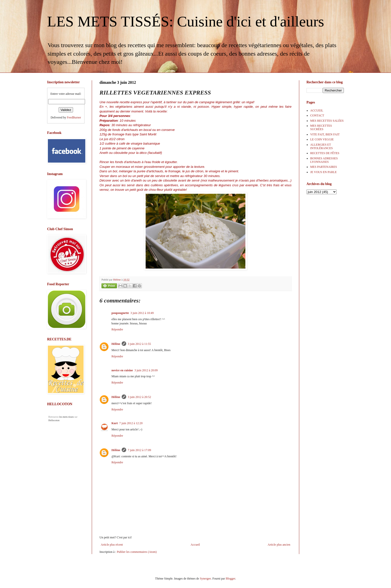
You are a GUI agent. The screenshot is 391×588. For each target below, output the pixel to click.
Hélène (116, 344)
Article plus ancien (279, 545)
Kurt (115, 423)
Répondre (117, 329)
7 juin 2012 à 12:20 (131, 423)
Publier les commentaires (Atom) (137, 552)
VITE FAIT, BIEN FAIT (325, 134)
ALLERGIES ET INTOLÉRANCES (321, 146)
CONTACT (317, 115)
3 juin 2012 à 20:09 (146, 370)
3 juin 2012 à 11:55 (139, 344)
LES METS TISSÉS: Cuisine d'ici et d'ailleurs (186, 21)
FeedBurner (74, 117)
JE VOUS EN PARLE (323, 172)
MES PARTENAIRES (324, 167)
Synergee (205, 579)
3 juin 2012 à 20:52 (139, 397)
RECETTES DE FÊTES (325, 153)
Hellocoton (54, 420)
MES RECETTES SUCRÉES (321, 127)
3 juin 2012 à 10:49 (142, 313)
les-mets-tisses (67, 417)
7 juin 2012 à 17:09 (139, 450)
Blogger (230, 579)
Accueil (195, 545)
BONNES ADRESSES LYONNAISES (324, 160)
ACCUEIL (317, 110)
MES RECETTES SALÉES (327, 121)
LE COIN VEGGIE (322, 139)
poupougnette (120, 313)
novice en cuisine (122, 370)
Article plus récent (112, 545)
